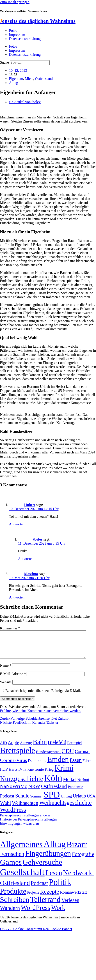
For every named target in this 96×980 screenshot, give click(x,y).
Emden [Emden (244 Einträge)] (58, 765)
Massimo (31, 574)
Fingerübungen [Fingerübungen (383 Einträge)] (48, 859)
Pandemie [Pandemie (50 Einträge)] (75, 792)
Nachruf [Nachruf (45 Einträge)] (83, 785)
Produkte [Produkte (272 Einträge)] (13, 897)
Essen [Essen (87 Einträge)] (76, 766)
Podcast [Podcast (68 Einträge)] (7, 801)
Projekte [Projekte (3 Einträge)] (33, 898)
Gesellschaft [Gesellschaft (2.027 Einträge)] (22, 877)
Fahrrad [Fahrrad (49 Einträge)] (88, 766)
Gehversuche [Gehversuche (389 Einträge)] (42, 868)
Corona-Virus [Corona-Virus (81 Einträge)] (14, 766)
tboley (38, 539)
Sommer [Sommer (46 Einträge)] (36, 802)
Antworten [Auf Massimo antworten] (17, 597)
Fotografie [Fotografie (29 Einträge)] (83, 860)
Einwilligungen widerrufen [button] (19, 829)
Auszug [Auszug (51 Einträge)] (26, 748)
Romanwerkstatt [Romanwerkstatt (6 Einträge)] (73, 898)
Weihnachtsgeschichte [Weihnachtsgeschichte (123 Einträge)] (65, 808)
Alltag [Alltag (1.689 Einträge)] (55, 849)
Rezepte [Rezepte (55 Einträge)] (50, 897)
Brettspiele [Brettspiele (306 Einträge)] (18, 756)
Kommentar (10, 628)
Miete (29, 79)
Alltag (14, 83)
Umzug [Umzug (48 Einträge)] (66, 802)
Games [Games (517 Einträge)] (11, 868)
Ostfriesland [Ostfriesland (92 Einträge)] (54, 792)
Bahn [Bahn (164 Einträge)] (40, 747)
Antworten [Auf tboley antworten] (26, 559)
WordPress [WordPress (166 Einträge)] (35, 913)
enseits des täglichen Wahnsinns (38, 21)
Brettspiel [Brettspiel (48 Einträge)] (74, 748)
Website (6, 688)
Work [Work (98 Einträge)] (58, 913)
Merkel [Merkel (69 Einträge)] (70, 785)
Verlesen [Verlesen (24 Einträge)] (70, 906)
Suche (4, 62)
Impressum (17, 35)
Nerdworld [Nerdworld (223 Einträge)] (78, 878)
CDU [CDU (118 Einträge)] (68, 757)
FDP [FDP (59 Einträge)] (4, 775)
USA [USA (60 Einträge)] (91, 801)
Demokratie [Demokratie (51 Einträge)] (37, 766)
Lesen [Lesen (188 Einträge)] (54, 878)
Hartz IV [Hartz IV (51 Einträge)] (16, 775)
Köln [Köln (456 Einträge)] (53, 783)
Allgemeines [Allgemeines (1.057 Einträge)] (21, 850)
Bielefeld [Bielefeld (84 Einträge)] (57, 748)
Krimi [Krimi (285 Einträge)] (64, 773)
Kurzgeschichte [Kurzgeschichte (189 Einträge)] (22, 784)
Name (6, 671)
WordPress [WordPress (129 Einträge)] (13, 815)
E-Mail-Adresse (13, 679)
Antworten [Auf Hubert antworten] (17, 524)
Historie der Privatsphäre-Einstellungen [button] (29, 825)
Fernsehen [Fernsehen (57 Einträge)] (12, 859)
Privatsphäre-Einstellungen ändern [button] (25, 821)
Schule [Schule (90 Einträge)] (22, 801)
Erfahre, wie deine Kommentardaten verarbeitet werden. (41, 716)
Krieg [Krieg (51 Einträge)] (49, 775)
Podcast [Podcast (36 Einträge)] (39, 889)
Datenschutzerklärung (25, 39)
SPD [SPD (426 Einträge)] (52, 800)
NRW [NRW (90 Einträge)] (34, 792)
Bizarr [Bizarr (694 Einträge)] (77, 850)
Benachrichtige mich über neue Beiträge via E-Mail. (43, 696)
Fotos (13, 31)
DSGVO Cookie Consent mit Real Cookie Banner (36, 934)
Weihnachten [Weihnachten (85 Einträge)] (25, 808)
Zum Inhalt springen (15, 2)
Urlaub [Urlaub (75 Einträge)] (79, 801)
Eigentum (16, 79)
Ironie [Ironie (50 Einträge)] (39, 775)
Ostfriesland (44, 79)
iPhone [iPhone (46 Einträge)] (29, 775)
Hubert (30, 505)
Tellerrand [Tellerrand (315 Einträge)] (45, 905)
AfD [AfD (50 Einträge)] (3, 748)
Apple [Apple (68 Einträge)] (14, 748)
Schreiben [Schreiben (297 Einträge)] (15, 905)
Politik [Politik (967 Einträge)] (60, 888)
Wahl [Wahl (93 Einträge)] (6, 808)
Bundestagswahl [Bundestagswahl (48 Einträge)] (48, 757)
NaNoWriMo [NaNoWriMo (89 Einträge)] (14, 792)
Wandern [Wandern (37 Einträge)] (10, 913)
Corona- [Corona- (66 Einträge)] (82, 757)
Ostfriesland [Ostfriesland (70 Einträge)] (15, 888)
